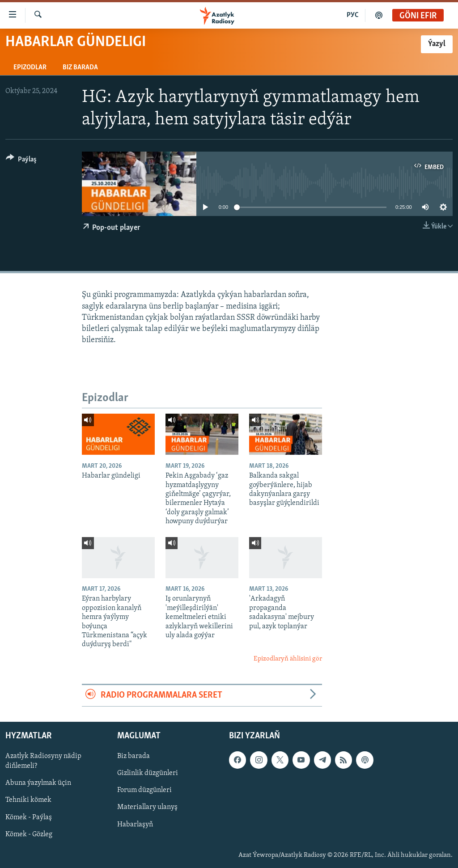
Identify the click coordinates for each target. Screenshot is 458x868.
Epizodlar (30, 68)
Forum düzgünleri (144, 790)
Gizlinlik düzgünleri (148, 773)
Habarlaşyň (135, 824)
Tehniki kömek (28, 800)
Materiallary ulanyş (147, 807)
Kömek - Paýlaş (29, 817)
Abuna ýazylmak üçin (38, 783)
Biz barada (80, 68)
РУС (353, 15)
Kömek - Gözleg (29, 834)
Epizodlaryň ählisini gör (288, 659)
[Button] (21, 161)
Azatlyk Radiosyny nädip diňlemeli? (43, 761)
